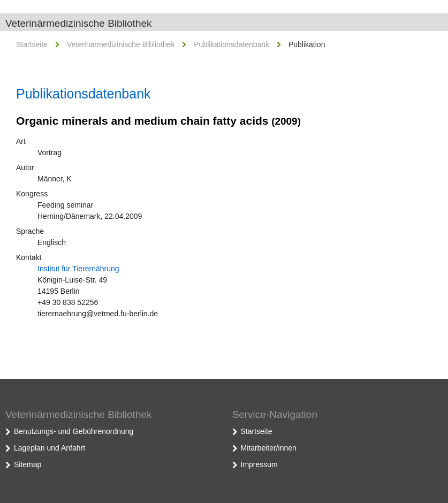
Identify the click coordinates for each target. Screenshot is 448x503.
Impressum (259, 464)
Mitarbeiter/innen (269, 448)
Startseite (32, 44)
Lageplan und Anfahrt (50, 448)
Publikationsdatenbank (231, 44)
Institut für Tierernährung (78, 269)
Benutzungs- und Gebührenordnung (74, 431)
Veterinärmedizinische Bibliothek (79, 23)
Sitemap (28, 464)
